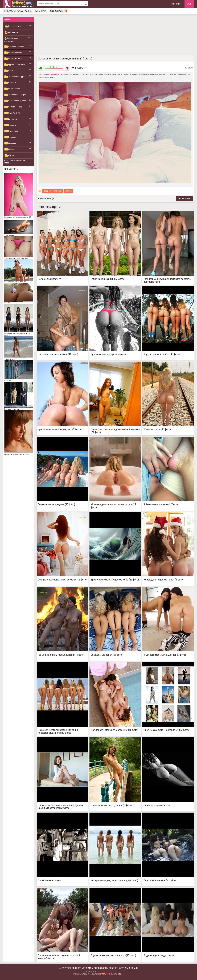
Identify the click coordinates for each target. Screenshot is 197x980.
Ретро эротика (12, 89)
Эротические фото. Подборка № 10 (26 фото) (115, 580)
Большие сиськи (13, 53)
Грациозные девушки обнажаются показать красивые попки (167, 280)
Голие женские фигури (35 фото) (108, 279)
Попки (9, 71)
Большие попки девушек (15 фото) (56, 504)
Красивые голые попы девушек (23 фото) (60, 429)
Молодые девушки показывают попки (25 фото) (113, 506)
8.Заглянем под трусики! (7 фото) (161, 504)
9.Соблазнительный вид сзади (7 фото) (165, 655)
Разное (9, 149)
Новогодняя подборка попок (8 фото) (164, 580)
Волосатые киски (13, 59)
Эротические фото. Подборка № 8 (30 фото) (167, 730)
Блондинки (11, 119)
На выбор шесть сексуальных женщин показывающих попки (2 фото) (58, 731)
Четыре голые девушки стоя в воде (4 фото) (114, 880)
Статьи (9, 155)
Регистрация (176, 4)
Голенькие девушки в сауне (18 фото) (58, 354)
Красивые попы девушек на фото (109, 354)
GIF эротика (11, 32)
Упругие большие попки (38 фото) (162, 354)
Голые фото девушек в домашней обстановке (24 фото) (115, 431)
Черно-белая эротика (15, 101)
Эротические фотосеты (12, 39)
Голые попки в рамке (49, 880)
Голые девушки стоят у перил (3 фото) (111, 805)
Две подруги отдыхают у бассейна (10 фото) (114, 730)
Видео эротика (13, 26)
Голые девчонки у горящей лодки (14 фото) (61, 655)
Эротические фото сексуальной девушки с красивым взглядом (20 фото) (61, 806)
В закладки (79, 68)
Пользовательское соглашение (18, 11)
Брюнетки (10, 125)
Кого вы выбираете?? (49, 279)
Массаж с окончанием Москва (15, 162)
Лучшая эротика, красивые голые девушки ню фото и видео (98, 974)
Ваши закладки (58, 11)
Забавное (10, 143)
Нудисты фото (12, 113)
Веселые (10, 137)
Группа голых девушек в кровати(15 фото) (113, 955)
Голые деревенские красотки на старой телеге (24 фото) (59, 957)
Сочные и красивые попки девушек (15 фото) (62, 580)
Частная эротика (13, 107)
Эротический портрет (15, 95)
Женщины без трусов (15, 77)
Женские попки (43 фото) (157, 429)
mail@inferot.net (105, 972)
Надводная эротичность (157, 805)
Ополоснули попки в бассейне (160, 880)
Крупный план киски (15, 65)
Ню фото (10, 83)
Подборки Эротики (14, 46)
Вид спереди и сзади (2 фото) (159, 955)
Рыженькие (11, 131)
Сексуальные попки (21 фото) (107, 655)
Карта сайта (41, 11)
